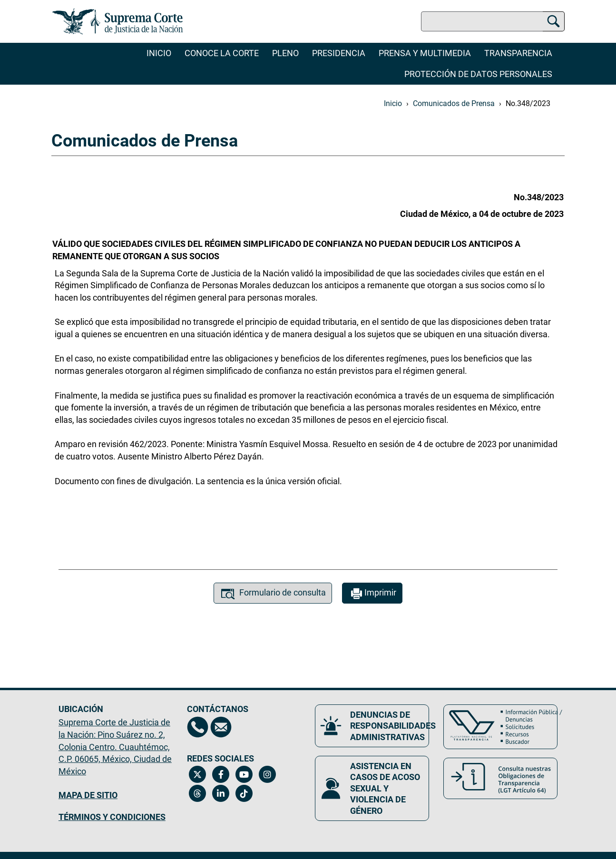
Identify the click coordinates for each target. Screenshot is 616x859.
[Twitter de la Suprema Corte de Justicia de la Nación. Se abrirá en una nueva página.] (198, 774)
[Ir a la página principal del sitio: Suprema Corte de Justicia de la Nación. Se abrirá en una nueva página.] (118, 21)
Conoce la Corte (222, 53)
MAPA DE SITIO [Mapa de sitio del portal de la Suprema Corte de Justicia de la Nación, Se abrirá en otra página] (88, 795)
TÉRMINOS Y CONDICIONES (112, 817)
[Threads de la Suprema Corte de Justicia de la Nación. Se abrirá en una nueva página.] (198, 793)
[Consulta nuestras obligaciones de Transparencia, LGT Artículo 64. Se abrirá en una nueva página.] (500, 778)
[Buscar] (553, 20)
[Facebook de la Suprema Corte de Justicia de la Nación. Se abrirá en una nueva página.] (221, 774)
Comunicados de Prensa (454, 103)
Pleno (285, 53)
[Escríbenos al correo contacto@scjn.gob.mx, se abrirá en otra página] (221, 727)
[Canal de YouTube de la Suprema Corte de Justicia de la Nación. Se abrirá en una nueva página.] (244, 774)
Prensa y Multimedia (425, 53)
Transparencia (518, 53)
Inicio (159, 53)
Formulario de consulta (273, 594)
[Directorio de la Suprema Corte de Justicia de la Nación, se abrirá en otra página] (198, 727)
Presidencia (339, 53)
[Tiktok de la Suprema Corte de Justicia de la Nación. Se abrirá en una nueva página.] (244, 793)
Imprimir (372, 594)
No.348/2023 (528, 103)
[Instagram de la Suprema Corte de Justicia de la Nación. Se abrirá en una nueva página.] (268, 774)
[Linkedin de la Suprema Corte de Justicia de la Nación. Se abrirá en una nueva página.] (221, 793)
